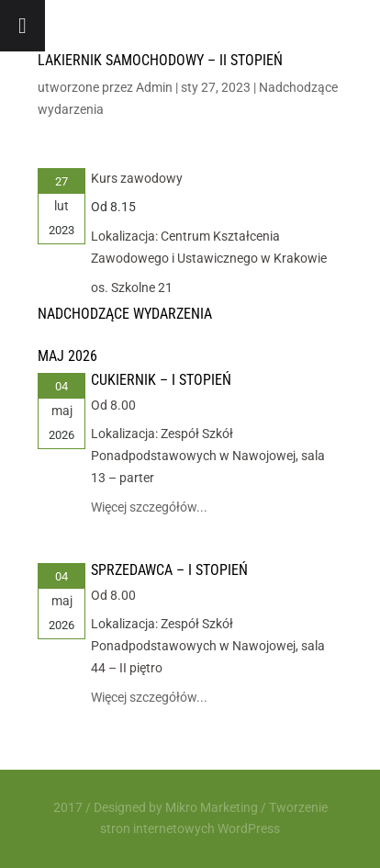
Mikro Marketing (212, 807)
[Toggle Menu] (22, 26)
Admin (154, 87)
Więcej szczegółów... (149, 507)
